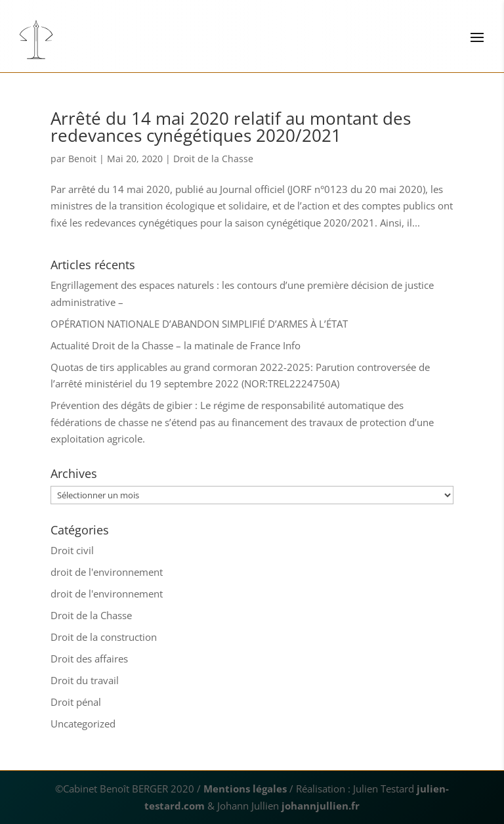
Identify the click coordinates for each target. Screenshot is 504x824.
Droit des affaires (89, 659)
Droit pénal (76, 702)
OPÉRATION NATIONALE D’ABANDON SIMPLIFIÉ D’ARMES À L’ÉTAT (199, 324)
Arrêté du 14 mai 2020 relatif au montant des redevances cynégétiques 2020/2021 (231, 127)
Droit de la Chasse (213, 159)
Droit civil (72, 550)
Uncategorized (83, 724)
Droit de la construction (104, 637)
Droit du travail (85, 680)
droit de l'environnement (107, 572)
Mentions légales (245, 789)
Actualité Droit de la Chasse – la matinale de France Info (176, 345)
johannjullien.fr (321, 806)
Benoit (82, 159)
